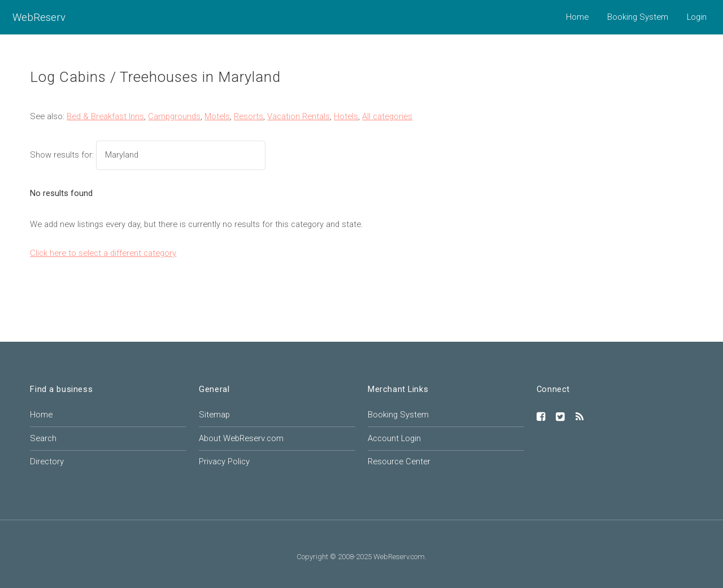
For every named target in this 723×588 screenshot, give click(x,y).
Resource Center (399, 461)
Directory (47, 461)
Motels (217, 116)
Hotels (346, 116)
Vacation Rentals (299, 116)
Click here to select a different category (103, 253)
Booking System (638, 17)
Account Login (394, 438)
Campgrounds (174, 116)
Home (577, 17)
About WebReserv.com (241, 438)
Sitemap (214, 415)
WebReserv (39, 17)
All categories (387, 116)
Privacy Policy (224, 461)
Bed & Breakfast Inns (105, 116)
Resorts (249, 116)
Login (697, 17)
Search (43, 438)
